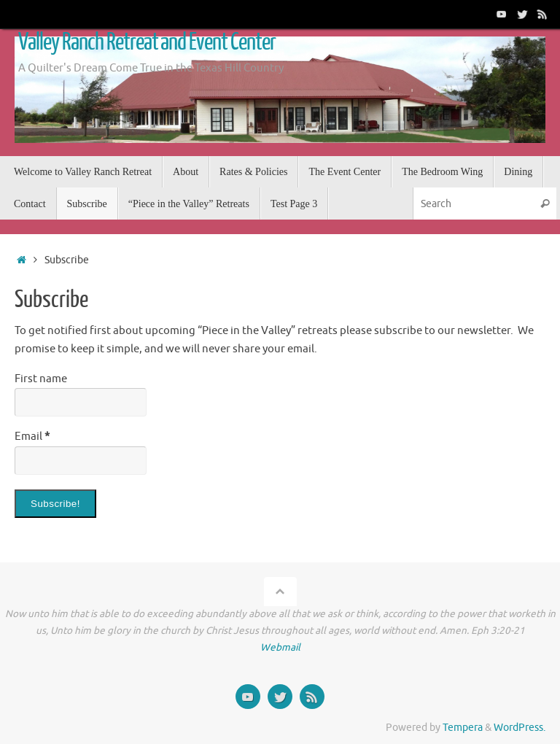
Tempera (463, 728)
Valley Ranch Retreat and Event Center (147, 42)
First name (41, 379)
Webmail (280, 647)
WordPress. (520, 728)
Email (32, 437)
